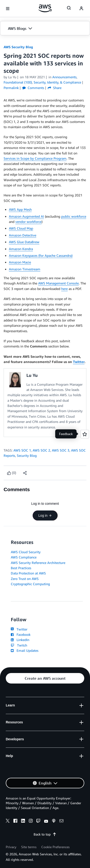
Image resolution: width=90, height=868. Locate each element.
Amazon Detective (23, 235)
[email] (61, 821)
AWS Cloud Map (21, 228)
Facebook (21, 634)
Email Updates (25, 650)
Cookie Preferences (55, 847)
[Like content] (12, 473)
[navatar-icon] (81, 9)
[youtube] (46, 821)
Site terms (29, 847)
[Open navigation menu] (8, 9)
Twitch (19, 645)
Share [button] (55, 88)
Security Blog (27, 455)
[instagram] (31, 821)
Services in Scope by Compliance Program (35, 158)
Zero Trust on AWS (25, 579)
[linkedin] (23, 821)
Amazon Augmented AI (26, 216)
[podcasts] (54, 821)
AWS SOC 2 (41, 450)
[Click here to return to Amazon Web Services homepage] (45, 8)
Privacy (11, 847)
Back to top (45, 834)
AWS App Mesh (20, 209)
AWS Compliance (24, 557)
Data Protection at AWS (28, 573)
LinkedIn (20, 640)
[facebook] (15, 821)
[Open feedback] (85, 434)
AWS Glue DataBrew (24, 242)
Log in (45, 516)
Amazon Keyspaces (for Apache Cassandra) (41, 255)
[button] (45, 28)
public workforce (74, 216)
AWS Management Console (58, 283)
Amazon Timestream (25, 269)
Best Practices (21, 568)
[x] (8, 821)
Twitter (79, 362)
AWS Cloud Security (26, 552)
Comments (33, 88)
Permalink (11, 88)
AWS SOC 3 (61, 450)
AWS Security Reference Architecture (38, 563)
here (64, 289)
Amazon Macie (20, 262)
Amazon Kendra (21, 249)
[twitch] (38, 821)
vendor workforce (28, 222)
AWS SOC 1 (22, 450)
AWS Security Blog (18, 47)
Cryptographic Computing (30, 584)
